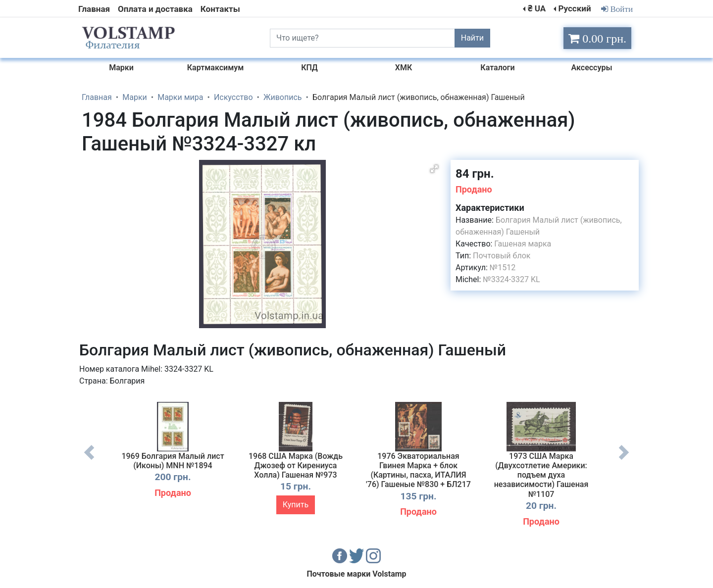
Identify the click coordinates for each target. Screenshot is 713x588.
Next (624, 460)
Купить (296, 505)
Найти (472, 38)
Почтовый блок (502, 256)
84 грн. (475, 174)
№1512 (503, 268)
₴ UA (537, 8)
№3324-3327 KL (511, 279)
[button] (434, 169)
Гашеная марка (523, 244)
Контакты (220, 9)
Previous (89, 460)
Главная (94, 9)
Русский (574, 8)
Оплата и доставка (155, 9)
